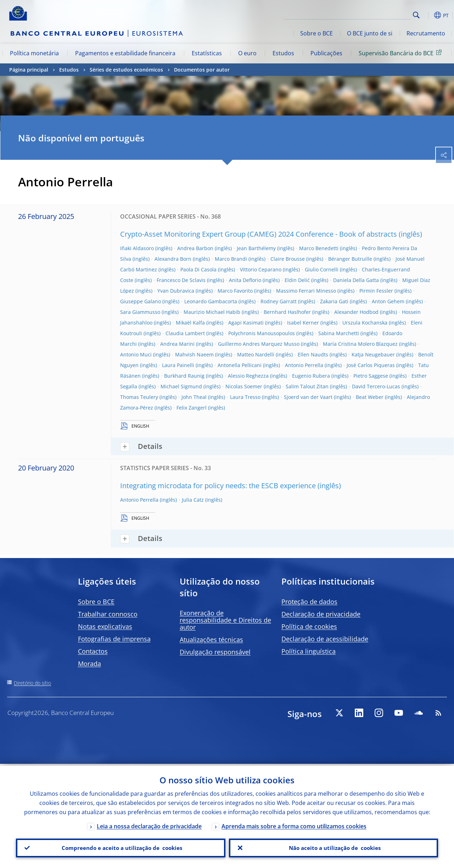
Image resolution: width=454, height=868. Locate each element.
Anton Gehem (388, 301)
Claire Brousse (288, 259)
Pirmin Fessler (376, 291)
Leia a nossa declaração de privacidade (149, 824)
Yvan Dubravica (176, 291)
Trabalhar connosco (108, 614)
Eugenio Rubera (311, 376)
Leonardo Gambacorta (211, 301)
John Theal (194, 397)
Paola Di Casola (198, 269)
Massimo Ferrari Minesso (306, 291)
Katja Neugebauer (373, 354)
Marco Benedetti (319, 248)
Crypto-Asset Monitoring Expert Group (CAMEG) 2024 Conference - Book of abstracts (259, 234)
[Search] (375, 14)
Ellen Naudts (313, 354)
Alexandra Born (173, 259)
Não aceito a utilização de (334, 847)
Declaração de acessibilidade (325, 639)
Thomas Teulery (139, 397)
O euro (247, 53)
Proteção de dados (309, 602)
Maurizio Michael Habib (212, 312)
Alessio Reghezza (248, 376)
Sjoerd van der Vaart (308, 397)
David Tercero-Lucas (376, 386)
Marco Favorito (235, 291)
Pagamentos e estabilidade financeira (125, 53)
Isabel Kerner (303, 323)
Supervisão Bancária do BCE (401, 53)
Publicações (326, 53)
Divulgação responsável (215, 652)
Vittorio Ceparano (261, 269)
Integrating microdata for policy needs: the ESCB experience (218, 486)
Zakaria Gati (334, 301)
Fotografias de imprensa (114, 639)
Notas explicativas (105, 626)
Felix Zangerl (192, 408)
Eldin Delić (297, 280)
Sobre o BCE (316, 33)
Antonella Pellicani (240, 365)
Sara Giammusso (140, 312)
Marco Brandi (231, 259)
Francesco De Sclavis (181, 280)
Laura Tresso (245, 397)
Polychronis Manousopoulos (262, 333)
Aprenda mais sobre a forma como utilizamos (294, 824)
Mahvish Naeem (194, 354)
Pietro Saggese (371, 376)
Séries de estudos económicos (126, 70)
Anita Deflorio (245, 280)
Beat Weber (370, 397)
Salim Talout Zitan (307, 386)
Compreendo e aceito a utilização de (120, 847)
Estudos (283, 53)
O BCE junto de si (370, 33)
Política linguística (309, 651)
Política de (309, 626)
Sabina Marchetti (339, 333)
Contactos (93, 651)
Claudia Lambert (185, 333)
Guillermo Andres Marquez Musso (259, 344)
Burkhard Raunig (184, 376)
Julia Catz (193, 500)
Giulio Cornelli (322, 269)
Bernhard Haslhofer (287, 312)
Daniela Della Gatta (356, 280)
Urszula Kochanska (365, 323)
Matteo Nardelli (256, 354)
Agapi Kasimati (246, 323)
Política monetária (34, 53)
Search (416, 15)
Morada (89, 664)
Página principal (29, 70)
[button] (427, 15)
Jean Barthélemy (256, 248)
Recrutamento (426, 33)
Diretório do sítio (32, 683)
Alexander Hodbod (356, 312)
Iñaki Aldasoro (137, 248)
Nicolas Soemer (244, 386)
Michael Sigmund (181, 386)
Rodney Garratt (279, 301)
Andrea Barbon (195, 248)
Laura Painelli (178, 365)
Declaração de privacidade (321, 614)
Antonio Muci (136, 354)
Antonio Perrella (304, 365)
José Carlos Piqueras (371, 365)
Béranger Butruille (350, 259)
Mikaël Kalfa (190, 323)
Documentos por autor (202, 70)
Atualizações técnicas (211, 639)
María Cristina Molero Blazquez (360, 344)
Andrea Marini (177, 344)
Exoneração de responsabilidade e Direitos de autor (225, 620)
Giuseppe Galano (141, 301)
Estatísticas (207, 53)
